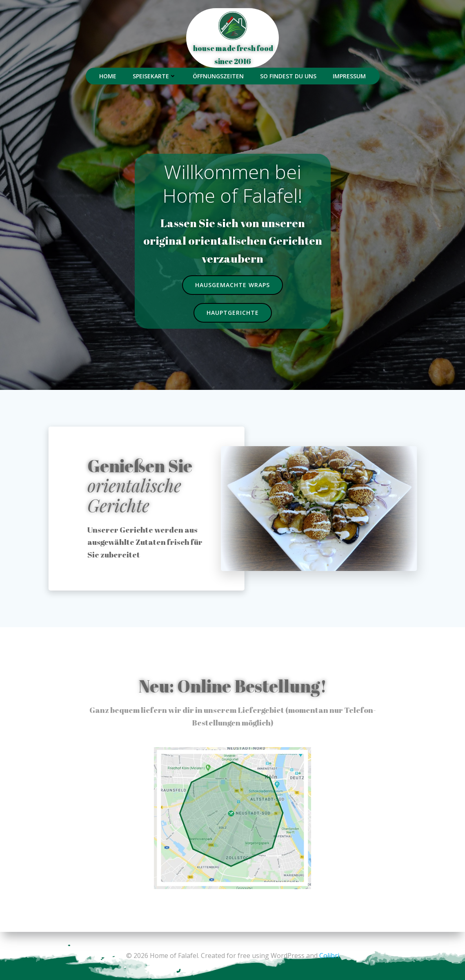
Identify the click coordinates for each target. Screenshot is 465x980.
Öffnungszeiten (218, 76)
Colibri (329, 956)
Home (108, 76)
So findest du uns (288, 76)
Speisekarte (155, 76)
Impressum (349, 76)
